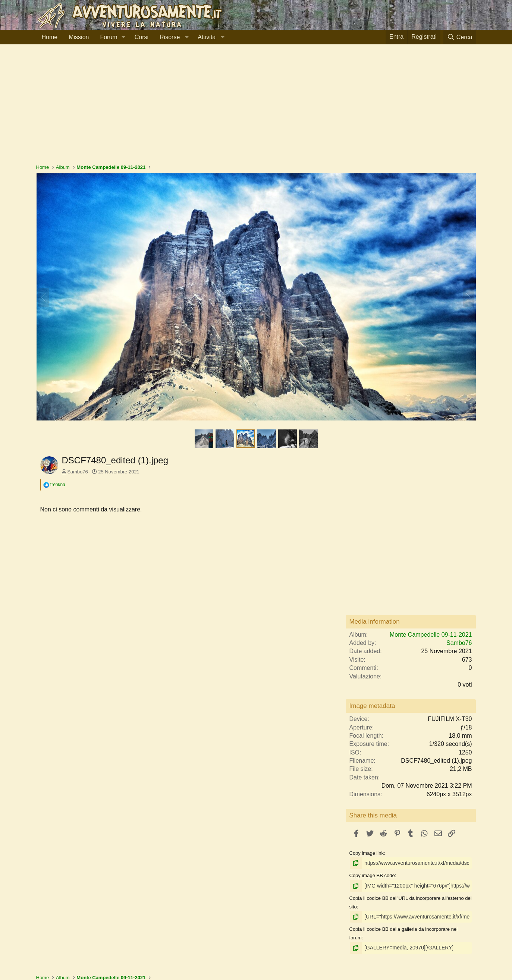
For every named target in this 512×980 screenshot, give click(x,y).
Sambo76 (78, 472)
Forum (109, 37)
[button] (124, 37)
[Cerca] (460, 37)
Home (50, 37)
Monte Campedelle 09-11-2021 (431, 635)
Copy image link (367, 853)
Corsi (142, 37)
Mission (79, 37)
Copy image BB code (372, 875)
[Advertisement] (256, 108)
